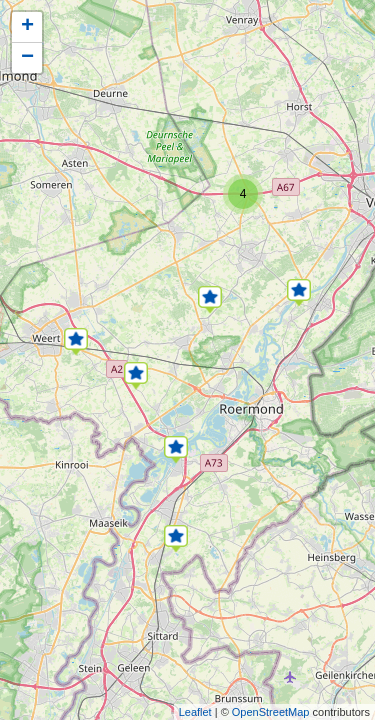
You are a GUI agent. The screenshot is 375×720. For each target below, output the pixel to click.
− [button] (27, 58)
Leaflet (195, 712)
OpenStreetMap (271, 712)
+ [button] (27, 27)
